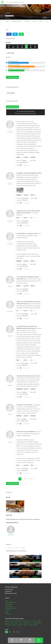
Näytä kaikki (11, 53)
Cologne (18, 621)
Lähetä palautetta (10, 602)
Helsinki (7, 621)
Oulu (12, 623)
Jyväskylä (26, 623)
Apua (7, 600)
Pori (31, 623)
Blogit (7, 612)
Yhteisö (34, 21)
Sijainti (41, 21)
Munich (13, 621)
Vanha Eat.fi (9, 614)
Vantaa (7, 623)
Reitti (23, 548)
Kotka (31, 625)
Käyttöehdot (9, 604)
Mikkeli (35, 625)
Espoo (35, 621)
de (18, 632)
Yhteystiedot (9, 606)
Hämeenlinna (37, 623)
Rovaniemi (8, 625)
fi (6, 632)
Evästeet (8, 610)
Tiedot (7, 21)
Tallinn (39, 621)
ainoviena (11, 535)
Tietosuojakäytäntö (11, 608)
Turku (30, 621)
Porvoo (26, 625)
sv (10, 632)
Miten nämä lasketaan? (14, 72)
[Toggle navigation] (3, 2)
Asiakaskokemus (16, 21)
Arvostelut (27, 21)
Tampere (25, 621)
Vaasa (14, 625)
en (14, 632)
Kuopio (16, 623)
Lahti (21, 623)
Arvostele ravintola (12, 77)
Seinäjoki (20, 625)
